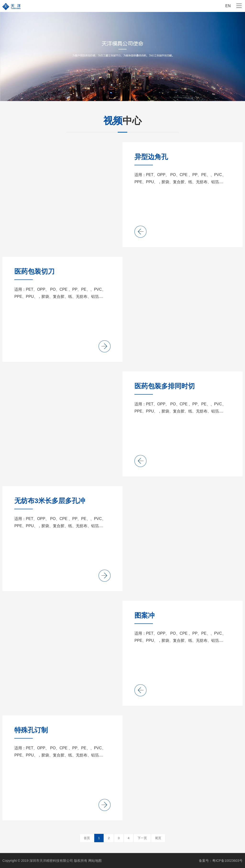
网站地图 (95, 861)
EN (228, 6)
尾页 (158, 838)
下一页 (142, 838)
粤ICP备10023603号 (227, 861)
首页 (87, 838)
